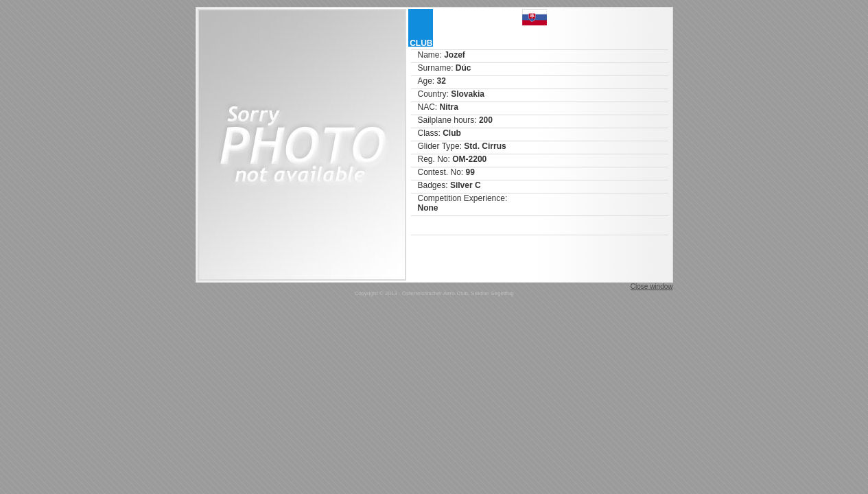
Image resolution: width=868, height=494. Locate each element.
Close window (652, 286)
